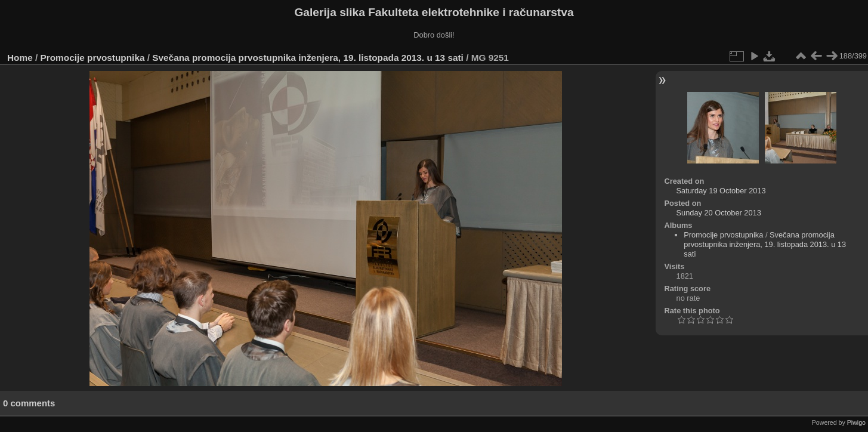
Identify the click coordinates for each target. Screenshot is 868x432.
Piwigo (856, 422)
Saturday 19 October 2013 (721, 191)
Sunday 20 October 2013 (719, 213)
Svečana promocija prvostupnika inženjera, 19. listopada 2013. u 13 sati (308, 58)
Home (20, 58)
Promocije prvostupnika (93, 58)
